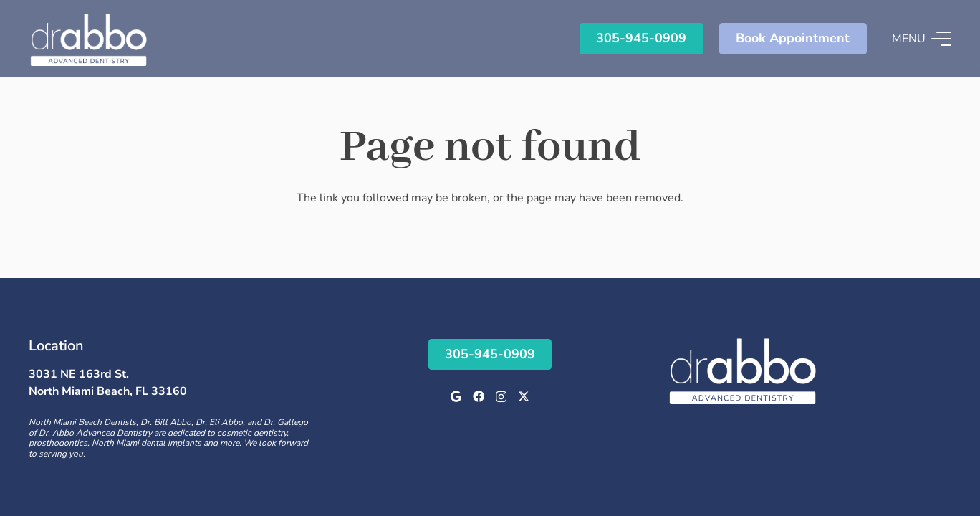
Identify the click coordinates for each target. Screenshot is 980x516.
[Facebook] (479, 396)
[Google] (456, 396)
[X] (524, 396)
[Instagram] (501, 397)
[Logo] (89, 39)
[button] (922, 39)
